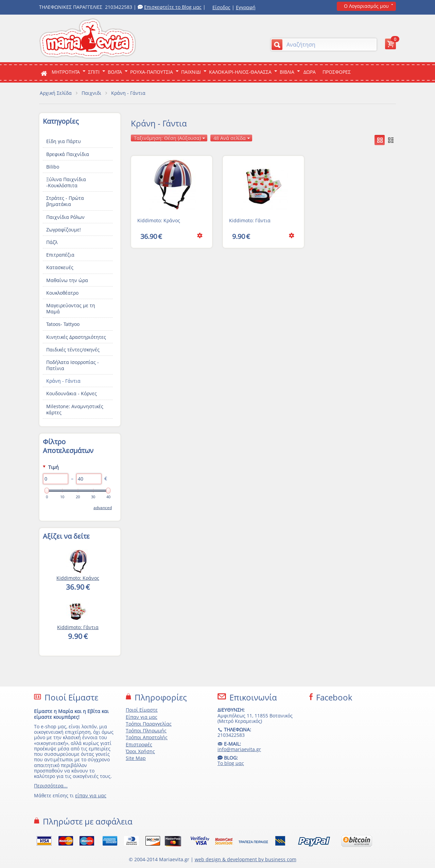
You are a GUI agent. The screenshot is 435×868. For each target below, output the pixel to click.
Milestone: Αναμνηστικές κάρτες (75, 409)
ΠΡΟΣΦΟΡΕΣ (337, 72)
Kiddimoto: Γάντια (250, 220)
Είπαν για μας (142, 717)
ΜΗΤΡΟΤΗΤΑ (66, 72)
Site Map (136, 758)
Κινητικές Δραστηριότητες (76, 337)
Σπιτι (94, 72)
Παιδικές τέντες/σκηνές (73, 350)
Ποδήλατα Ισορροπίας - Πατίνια (73, 365)
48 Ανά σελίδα (232, 138)
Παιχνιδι (191, 72)
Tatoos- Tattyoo (63, 324)
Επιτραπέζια (60, 255)
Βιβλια (287, 72)
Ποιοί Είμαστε (142, 710)
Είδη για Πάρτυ (64, 141)
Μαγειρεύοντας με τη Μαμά (71, 308)
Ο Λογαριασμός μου (366, 6)
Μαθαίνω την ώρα (67, 280)
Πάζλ (52, 242)
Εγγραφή (246, 7)
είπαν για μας (91, 795)
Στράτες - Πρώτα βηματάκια (65, 201)
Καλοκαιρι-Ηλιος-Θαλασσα (240, 72)
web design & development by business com (246, 859)
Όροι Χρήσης (140, 751)
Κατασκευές (60, 267)
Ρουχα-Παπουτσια (152, 72)
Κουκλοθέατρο (62, 293)
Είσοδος (221, 7)
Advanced (103, 507)
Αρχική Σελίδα (56, 93)
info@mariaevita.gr (239, 749)
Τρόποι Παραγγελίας (149, 724)
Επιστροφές (139, 744)
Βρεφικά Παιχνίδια (68, 154)
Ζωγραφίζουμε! (64, 230)
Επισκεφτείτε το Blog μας (173, 7)
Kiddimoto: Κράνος (159, 220)
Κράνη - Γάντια (63, 381)
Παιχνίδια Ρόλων (65, 217)
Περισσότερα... (51, 786)
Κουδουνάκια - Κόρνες (72, 393)
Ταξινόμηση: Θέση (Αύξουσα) (170, 138)
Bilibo (53, 167)
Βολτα (115, 72)
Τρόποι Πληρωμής (146, 731)
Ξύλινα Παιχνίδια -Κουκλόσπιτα (66, 182)
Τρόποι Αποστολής (147, 737)
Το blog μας (231, 763)
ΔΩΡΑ (310, 72)
